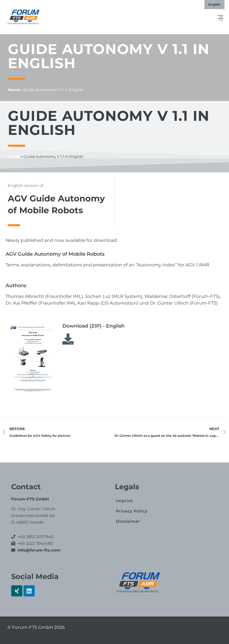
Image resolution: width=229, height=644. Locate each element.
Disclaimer (128, 521)
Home (14, 90)
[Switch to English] (214, 4)
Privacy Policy (132, 511)
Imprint (124, 501)
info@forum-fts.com (38, 550)
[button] (221, 18)
